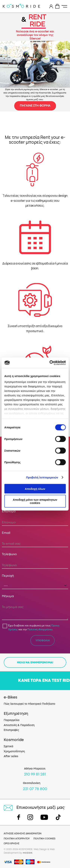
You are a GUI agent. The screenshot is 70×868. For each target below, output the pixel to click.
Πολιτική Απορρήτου (40, 630)
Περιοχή (8, 576)
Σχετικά (8, 747)
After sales (11, 756)
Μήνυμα (8, 596)
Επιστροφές (11, 730)
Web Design (40, 849)
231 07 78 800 (35, 789)
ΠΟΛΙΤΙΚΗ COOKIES (44, 839)
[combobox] (35, 586)
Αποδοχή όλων (35, 489)
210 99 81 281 (35, 775)
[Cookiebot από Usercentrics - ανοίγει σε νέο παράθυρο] (50, 363)
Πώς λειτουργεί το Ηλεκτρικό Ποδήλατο (29, 704)
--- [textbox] (6, 586)
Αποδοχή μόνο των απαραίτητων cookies (35, 501)
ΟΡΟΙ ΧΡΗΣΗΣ (12, 844)
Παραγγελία (12, 720)
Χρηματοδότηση (14, 752)
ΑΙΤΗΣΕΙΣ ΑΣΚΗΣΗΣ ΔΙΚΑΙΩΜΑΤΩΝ (23, 834)
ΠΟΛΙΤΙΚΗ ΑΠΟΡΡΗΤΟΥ (17, 839)
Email (6, 533)
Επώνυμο (9, 511)
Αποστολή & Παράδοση (19, 725)
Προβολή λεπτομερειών (42, 477)
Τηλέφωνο (9, 554)
